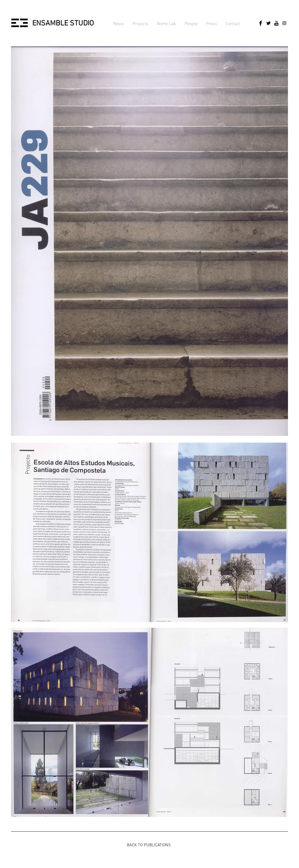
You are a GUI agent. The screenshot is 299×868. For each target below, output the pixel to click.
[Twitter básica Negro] (268, 23)
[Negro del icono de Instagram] (284, 23)
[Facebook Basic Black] (261, 23)
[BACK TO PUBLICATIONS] (149, 845)
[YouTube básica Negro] (276, 23)
